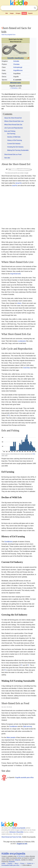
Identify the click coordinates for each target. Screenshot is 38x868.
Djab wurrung (27, 726)
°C (9, 415)
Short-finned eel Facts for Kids (11, 837)
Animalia (16, 61)
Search (35, 8)
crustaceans (22, 341)
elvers (19, 303)
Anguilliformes (18, 70)
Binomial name (16, 83)
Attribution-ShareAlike (16, 832)
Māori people (11, 737)
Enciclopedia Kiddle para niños (10, 865)
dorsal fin (18, 183)
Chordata (16, 64)
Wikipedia (17, 860)
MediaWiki (12, 862)
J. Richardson (14, 88)
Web (7, 13)
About (16, 863)
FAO (34, 454)
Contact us (30, 863)
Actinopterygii (18, 67)
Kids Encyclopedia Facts (9, 35)
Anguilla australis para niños (24, 777)
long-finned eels (15, 274)
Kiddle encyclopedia (19, 828)
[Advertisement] (19, 20)
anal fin (15, 186)
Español (30, 13)
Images (12, 13)
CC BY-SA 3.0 (21, 856)
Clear (31, 8)
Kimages (18, 13)
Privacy (22, 863)
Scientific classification (16, 58)
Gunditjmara (8, 542)
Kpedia (24, 13)
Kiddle (3, 863)
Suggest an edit (22, 844)
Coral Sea (26, 368)
